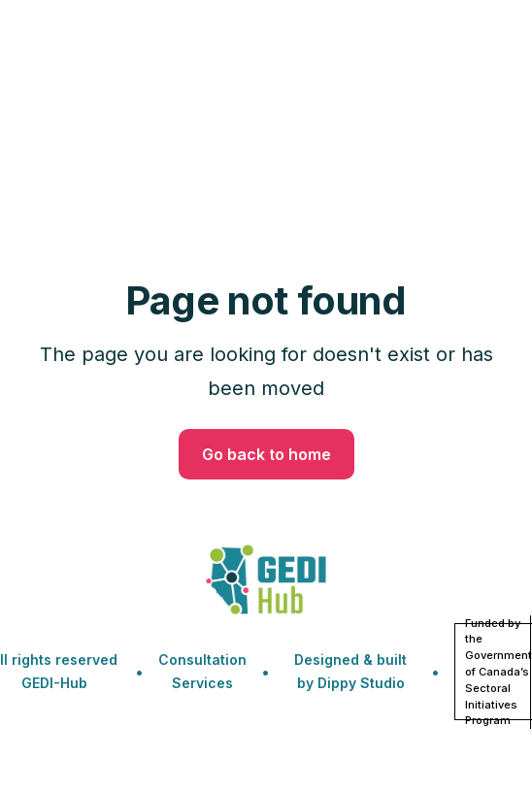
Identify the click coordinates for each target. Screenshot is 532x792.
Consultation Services (202, 672)
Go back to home (266, 454)
